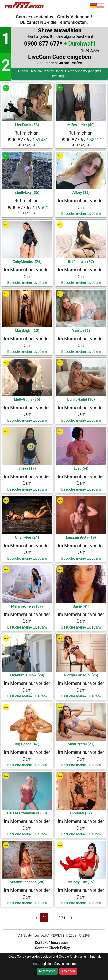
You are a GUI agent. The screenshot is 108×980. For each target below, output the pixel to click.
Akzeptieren (47, 971)
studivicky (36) (27, 193)
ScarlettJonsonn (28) (27, 882)
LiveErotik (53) (27, 125)
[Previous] (36, 918)
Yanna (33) (81, 331)
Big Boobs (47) (27, 744)
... (52, 918)
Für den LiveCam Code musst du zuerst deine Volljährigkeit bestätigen (60, 74)
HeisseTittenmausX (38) (27, 813)
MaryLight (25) (27, 331)
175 (62, 918)
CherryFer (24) (27, 537)
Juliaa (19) (27, 468)
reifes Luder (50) (81, 125)
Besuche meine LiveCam (81, 214)
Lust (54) (81, 468)
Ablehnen (68, 971)
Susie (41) (81, 606)
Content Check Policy (52, 948)
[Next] (72, 918)
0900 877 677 (27, 140)
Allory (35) (81, 193)
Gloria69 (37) (81, 813)
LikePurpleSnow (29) (27, 675)
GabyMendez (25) (27, 262)
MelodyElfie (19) (81, 882)
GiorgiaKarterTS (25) (81, 675)
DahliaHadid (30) (81, 399)
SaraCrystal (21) (81, 744)
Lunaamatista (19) (81, 537)
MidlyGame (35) (27, 399)
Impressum (60, 942)
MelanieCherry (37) (27, 606)
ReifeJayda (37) (81, 262)
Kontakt (42, 942)
